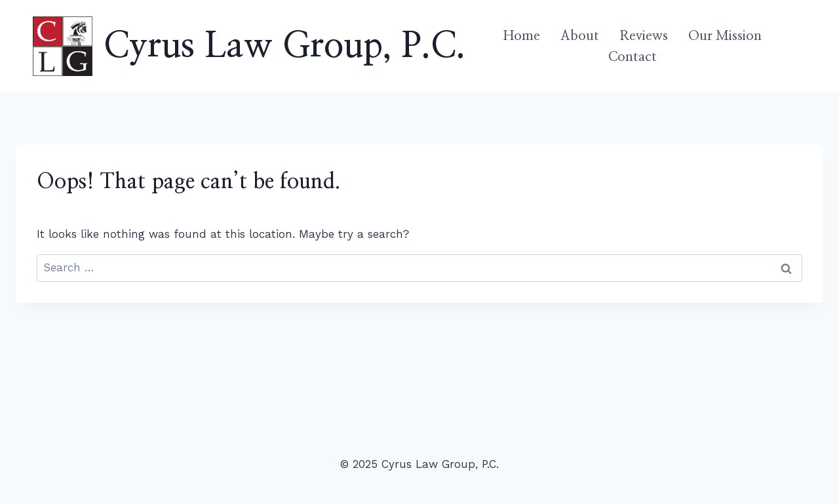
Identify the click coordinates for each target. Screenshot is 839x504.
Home (522, 36)
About (580, 36)
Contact (633, 57)
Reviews (644, 36)
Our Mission (725, 36)
